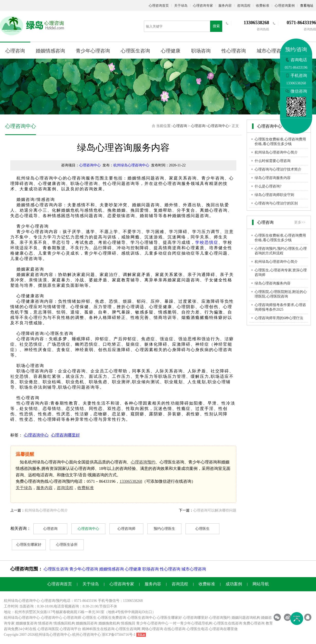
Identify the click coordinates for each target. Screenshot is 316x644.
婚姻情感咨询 (50, 51)
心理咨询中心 (218, 126)
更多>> (300, 222)
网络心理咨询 (152, 629)
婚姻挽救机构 (109, 623)
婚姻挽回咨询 (87, 623)
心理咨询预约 (143, 462)
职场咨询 (201, 51)
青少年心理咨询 (93, 51)
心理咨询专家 (203, 6)
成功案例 (234, 584)
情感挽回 (128, 623)
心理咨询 (15, 51)
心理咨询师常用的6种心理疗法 (279, 318)
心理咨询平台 (70, 629)
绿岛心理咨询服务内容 (273, 178)
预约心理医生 (164, 529)
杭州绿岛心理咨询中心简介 (46, 510)
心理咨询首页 (159, 6)
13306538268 (131, 481)
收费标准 (263, 6)
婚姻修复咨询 (26, 623)
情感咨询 (45, 623)
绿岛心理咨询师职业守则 (274, 195)
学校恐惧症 (207, 242)
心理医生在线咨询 (228, 623)
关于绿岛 (181, 6)
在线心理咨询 (175, 629)
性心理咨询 (234, 51)
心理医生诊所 (67, 545)
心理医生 (202, 529)
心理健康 (171, 51)
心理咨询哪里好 (66, 435)
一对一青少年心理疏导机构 (191, 623)
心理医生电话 (197, 629)
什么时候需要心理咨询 (273, 161)
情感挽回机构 (64, 623)
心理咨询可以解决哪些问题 (215, 510)
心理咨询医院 (48, 629)
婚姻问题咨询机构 (246, 618)
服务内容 (225, 6)
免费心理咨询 (254, 623)
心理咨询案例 (285, 6)
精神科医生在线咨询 (98, 629)
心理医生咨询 (135, 51)
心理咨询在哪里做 (223, 629)
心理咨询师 (126, 529)
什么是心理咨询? (268, 186)
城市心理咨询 (271, 51)
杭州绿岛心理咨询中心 (131, 165)
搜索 (216, 26)
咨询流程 (244, 6)
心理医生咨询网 (128, 629)
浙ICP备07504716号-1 (119, 635)
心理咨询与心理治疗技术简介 (278, 169)
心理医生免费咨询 (112, 618)
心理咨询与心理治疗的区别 (276, 203)
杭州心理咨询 (83, 635)
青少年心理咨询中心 (152, 623)
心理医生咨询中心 (142, 618)
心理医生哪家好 (29, 545)
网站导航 (261, 584)
